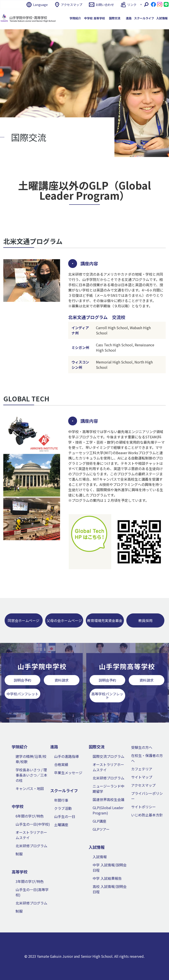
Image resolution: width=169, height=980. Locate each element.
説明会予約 (22, 680)
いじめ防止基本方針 (147, 815)
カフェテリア (142, 769)
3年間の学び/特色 (30, 881)
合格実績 (61, 764)
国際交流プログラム (108, 756)
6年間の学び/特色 (30, 816)
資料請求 (62, 680)
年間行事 (61, 800)
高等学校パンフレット (107, 696)
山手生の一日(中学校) (33, 824)
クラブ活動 (63, 808)
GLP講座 (99, 821)
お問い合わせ (105, 5)
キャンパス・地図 (30, 788)
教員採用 (145, 620)
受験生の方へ (142, 747)
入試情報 (100, 857)
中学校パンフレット (23, 694)
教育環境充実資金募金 (105, 620)
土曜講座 (61, 825)
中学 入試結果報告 (107, 878)
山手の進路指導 (66, 756)
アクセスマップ (72, 5)
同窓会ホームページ (24, 620)
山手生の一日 (65, 816)
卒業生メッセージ (68, 773)
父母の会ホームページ (64, 620)
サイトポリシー (143, 807)
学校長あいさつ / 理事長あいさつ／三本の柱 (31, 775)
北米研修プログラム (31, 846)
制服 (19, 854)
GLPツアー (101, 829)
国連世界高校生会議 (108, 799)
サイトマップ (142, 777)
